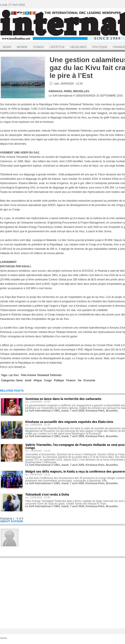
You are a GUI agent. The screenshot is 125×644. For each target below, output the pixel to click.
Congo (48, 380)
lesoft (28, 380)
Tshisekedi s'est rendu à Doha (47, 494)
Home (3, 638)
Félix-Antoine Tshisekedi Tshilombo (41, 375)
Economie (89, 380)
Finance (71, 380)
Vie (79, 380)
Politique (59, 380)
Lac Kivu (14, 375)
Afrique (38, 380)
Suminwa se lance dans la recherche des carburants (63, 399)
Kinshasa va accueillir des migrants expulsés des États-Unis (69, 422)
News (19, 380)
